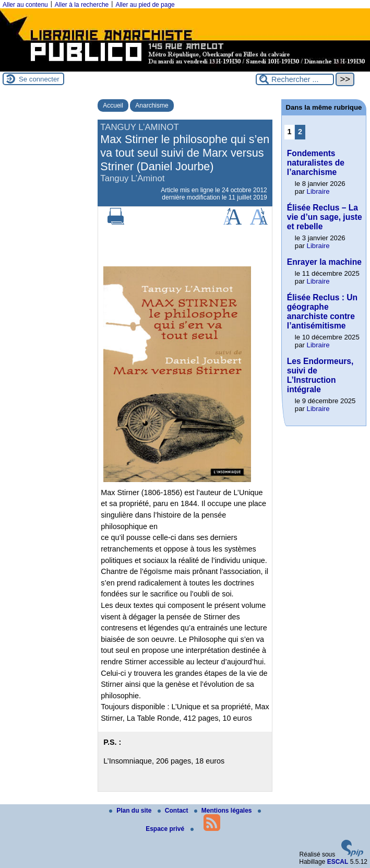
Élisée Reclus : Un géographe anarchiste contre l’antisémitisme (322, 312)
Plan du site (131, 811)
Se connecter (39, 79)
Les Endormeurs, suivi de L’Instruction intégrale (320, 375)
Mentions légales (224, 811)
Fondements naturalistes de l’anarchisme (316, 163)
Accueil (113, 105)
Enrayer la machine (324, 262)
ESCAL (338, 862)
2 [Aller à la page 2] (300, 132)
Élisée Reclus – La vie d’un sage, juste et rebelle (325, 217)
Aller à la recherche (82, 5)
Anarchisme (152, 105)
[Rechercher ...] (295, 79)
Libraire (318, 191)
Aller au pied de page (145, 5)
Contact (174, 811)
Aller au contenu (25, 5)
